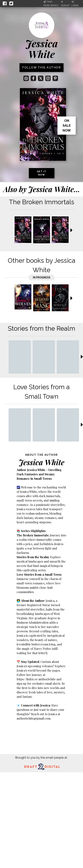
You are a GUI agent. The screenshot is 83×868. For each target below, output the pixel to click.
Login (75, 4)
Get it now (42, 173)
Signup (65, 4)
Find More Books (51, 4)
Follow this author (41, 68)
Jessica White (42, 49)
